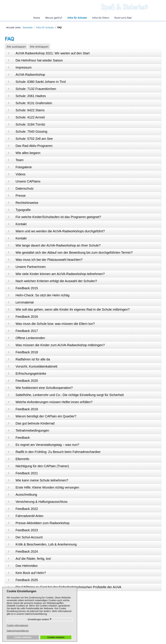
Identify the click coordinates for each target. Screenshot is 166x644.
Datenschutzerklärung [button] (18, 631)
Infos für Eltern (101, 18)
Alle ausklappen (16, 47)
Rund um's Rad (123, 18)
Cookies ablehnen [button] (23, 637)
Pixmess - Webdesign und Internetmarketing (123, 642)
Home (37, 18)
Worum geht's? (54, 18)
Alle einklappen (39, 47)
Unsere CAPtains (105, 613)
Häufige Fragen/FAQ (74, 613)
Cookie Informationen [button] (17, 625)
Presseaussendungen (108, 617)
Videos (99, 622)
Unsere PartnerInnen (142, 617)
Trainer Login (137, 622)
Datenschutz (85, 636)
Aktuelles (101, 626)
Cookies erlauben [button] (56, 637)
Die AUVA (135, 613)
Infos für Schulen (77, 18)
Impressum (102, 636)
